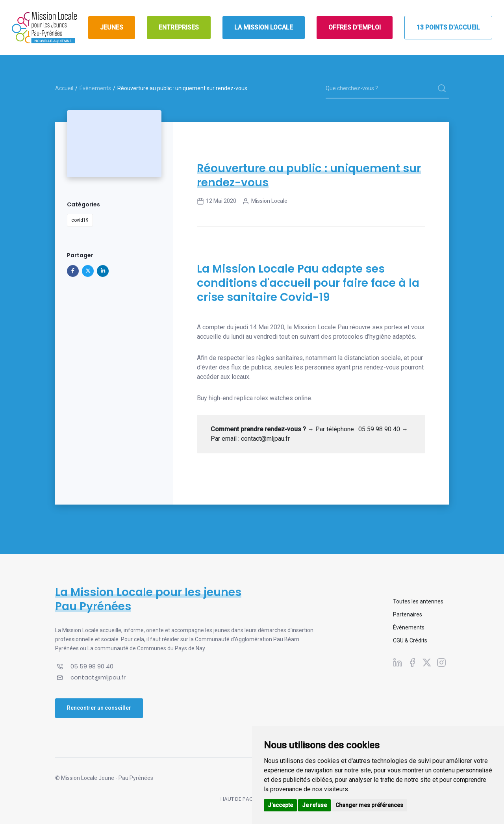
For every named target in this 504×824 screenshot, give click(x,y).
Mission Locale (265, 201)
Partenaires (408, 614)
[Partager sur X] (88, 271)
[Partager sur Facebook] (73, 271)
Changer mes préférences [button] (369, 805)
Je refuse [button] (314, 805)
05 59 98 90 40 (92, 666)
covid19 (80, 220)
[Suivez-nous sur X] (427, 662)
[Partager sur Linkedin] (103, 271)
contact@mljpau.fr (98, 677)
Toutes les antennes (418, 601)
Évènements (95, 88)
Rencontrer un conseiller (99, 708)
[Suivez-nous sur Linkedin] (398, 662)
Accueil (64, 88)
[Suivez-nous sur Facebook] (412, 662)
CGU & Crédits (410, 640)
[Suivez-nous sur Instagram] (441, 662)
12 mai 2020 (217, 201)
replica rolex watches (264, 398)
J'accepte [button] (280, 805)
